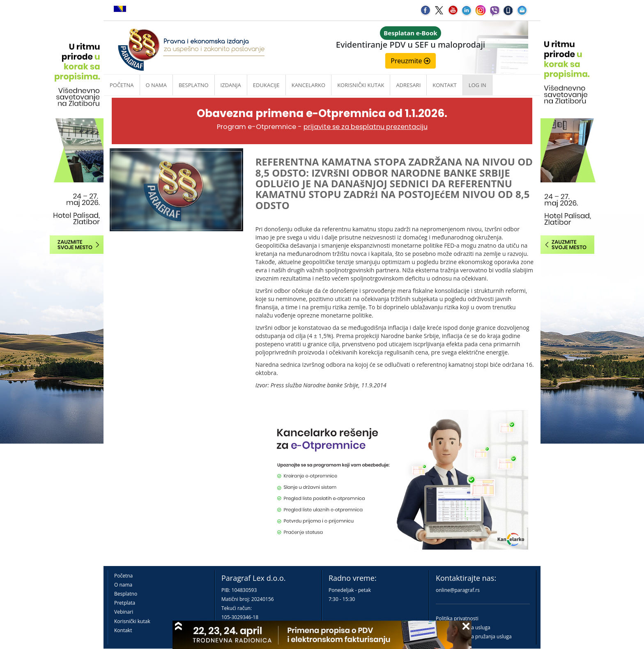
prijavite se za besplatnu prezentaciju (366, 127)
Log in (477, 85)
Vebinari (124, 612)
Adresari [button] (408, 85)
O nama (156, 85)
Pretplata (125, 603)
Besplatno (194, 85)
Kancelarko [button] (308, 85)
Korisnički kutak (132, 621)
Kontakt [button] (444, 85)
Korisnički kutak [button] (361, 85)
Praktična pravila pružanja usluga (474, 636)
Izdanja (231, 85)
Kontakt (123, 630)
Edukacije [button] (266, 85)
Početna (122, 85)
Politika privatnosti (457, 618)
